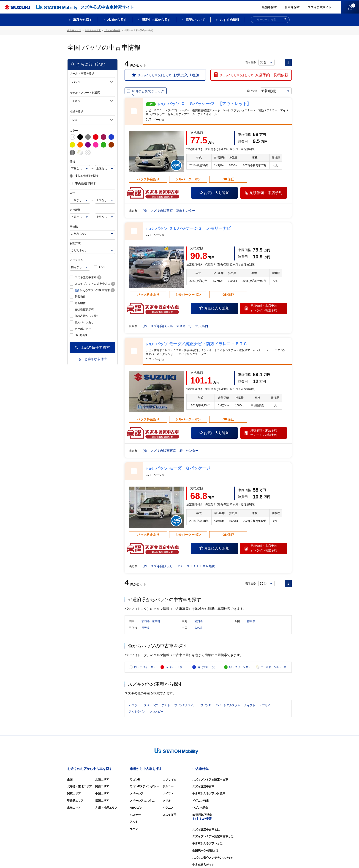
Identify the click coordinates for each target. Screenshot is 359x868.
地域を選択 (76, 112)
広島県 (199, 628)
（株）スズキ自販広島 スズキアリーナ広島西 (174, 326)
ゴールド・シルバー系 (274, 667)
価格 (72, 162)
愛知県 (199, 622)
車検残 (74, 227)
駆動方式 (75, 243)
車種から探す (83, 20)
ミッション (76, 260)
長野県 (146, 628)
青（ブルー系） (207, 667)
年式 (72, 193)
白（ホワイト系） (145, 667)
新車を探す (292, 7)
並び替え (252, 91)
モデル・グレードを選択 (85, 93)
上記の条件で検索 (92, 347)
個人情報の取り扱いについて (274, 858)
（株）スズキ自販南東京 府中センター (170, 451)
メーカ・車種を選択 (82, 74)
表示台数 (251, 62)
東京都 (156, 622)
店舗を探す (269, 7)
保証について (195, 20)
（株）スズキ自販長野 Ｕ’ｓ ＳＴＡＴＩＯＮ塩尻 (178, 566)
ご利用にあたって (239, 858)
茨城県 (146, 622)
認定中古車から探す (156, 20)
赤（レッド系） (175, 667)
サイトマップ (214, 858)
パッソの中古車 (112, 30)
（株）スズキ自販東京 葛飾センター (168, 211)
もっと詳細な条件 (93, 359)
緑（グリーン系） (240, 667)
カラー (74, 131)
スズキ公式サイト (320, 7)
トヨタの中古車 (93, 30)
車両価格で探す (83, 183)
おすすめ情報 (230, 20)
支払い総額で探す (84, 176)
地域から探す (117, 20)
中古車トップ (74, 30)
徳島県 (251, 622)
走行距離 (75, 210)
